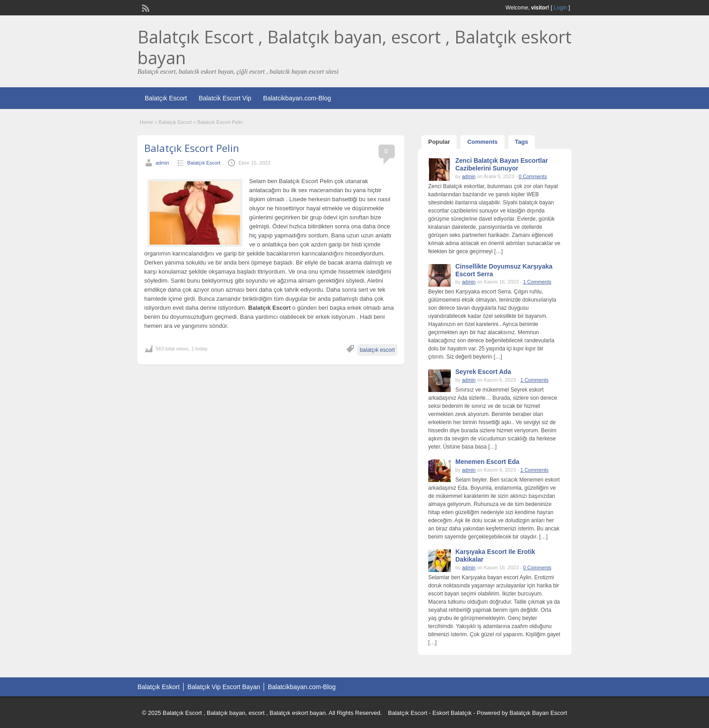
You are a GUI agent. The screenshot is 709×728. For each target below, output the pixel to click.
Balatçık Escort (166, 98)
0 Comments (533, 176)
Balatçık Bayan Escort (538, 713)
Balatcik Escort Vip (225, 98)
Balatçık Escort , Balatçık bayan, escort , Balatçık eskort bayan (354, 47)
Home (146, 122)
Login (560, 8)
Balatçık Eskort (158, 687)
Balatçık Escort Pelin (192, 148)
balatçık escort (377, 350)
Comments (482, 142)
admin (162, 163)
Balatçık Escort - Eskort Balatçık (430, 713)
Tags (522, 142)
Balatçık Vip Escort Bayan (224, 687)
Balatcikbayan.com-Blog (297, 98)
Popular (439, 142)
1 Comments (537, 282)
